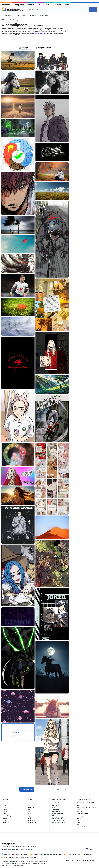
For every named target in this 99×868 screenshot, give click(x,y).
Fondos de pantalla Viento (12, 857)
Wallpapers (6, 5)
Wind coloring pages (41, 34)
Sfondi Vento (88, 854)
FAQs (18, 850)
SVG (39, 5)
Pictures (31, 5)
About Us (4, 850)
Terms (78, 860)
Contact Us (12, 850)
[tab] (24, 48)
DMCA (92, 860)
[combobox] (58, 10)
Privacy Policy (70, 860)
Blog (22, 850)
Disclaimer (85, 860)
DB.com (28, 850)
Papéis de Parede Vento (73, 854)
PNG (48, 5)
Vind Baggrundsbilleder (21, 854)
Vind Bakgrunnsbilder (29, 857)
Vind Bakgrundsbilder (56, 854)
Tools (67, 5)
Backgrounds (19, 5)
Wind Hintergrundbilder (39, 854)
